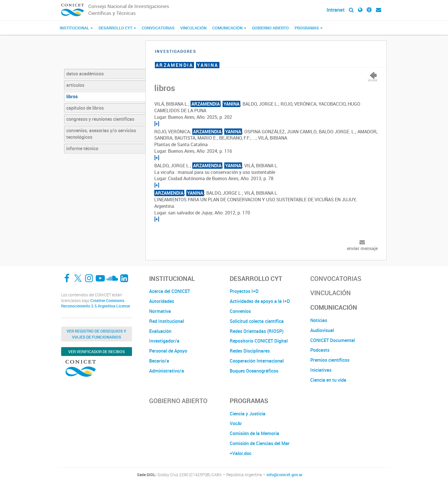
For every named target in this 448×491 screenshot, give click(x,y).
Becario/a (159, 361)
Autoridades (162, 301)
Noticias (319, 320)
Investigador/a (164, 341)
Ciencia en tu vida (328, 380)
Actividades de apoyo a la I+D (260, 301)
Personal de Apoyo (168, 351)
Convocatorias (158, 28)
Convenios (240, 311)
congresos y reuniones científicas (100, 119)
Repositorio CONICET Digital (259, 341)
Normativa (160, 311)
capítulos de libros (85, 108)
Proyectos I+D (244, 291)
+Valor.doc (241, 453)
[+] (157, 124)
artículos (75, 85)
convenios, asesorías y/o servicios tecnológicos (101, 134)
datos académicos (85, 74)
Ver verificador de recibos (97, 352)
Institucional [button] (76, 28)
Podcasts (320, 350)
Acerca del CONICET (170, 291)
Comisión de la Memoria (254, 433)
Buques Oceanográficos (254, 371)
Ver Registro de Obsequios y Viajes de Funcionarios (96, 334)
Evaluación (160, 331)
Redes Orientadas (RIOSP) (257, 331)
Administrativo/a (167, 371)
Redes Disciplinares (250, 351)
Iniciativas (321, 370)
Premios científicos (330, 360)
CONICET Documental (333, 340)
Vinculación (193, 28)
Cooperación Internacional (257, 361)
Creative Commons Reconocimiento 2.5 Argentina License (96, 303)
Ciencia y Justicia (248, 414)
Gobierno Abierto (270, 28)
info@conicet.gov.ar (285, 475)
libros (72, 96)
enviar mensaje (362, 248)
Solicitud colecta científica (257, 321)
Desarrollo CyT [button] (117, 28)
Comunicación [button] (229, 28)
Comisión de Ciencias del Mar (260, 443)
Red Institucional (167, 321)
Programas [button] (309, 28)
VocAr (236, 423)
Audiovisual (322, 330)
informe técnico (82, 148)
